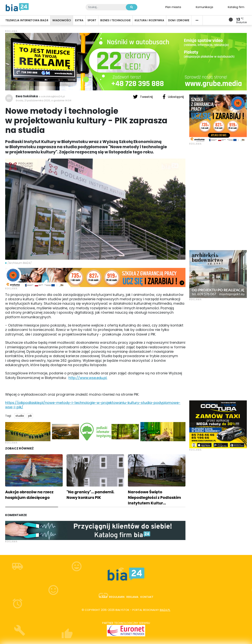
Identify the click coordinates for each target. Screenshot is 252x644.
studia (20, 416)
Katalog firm (236, 7)
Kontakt (147, 597)
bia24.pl (165, 610)
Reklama (132, 597)
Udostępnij (173, 97)
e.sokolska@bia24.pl (52, 96)
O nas (103, 597)
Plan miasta (173, 7)
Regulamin (117, 597)
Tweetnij (143, 97)
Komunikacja (204, 7)
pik (30, 416)
